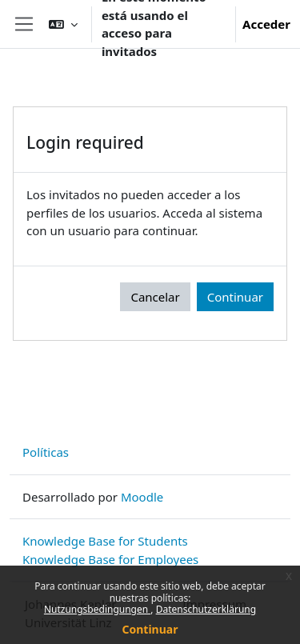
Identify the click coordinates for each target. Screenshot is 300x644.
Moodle (142, 497)
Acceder (266, 24)
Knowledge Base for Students (105, 541)
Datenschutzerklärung (206, 609)
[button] (63, 24)
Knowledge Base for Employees (110, 559)
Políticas (46, 452)
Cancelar (155, 297)
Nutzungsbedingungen (97, 609)
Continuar (150, 629)
